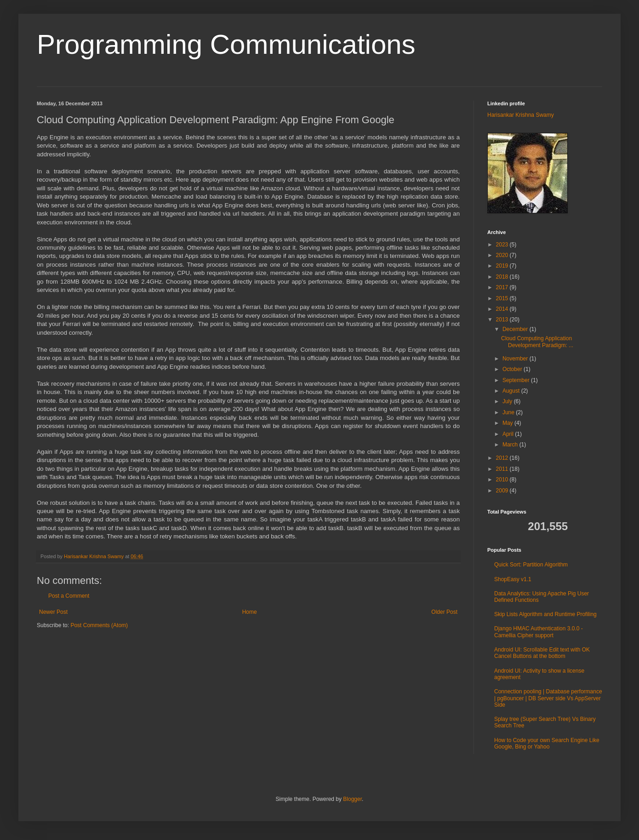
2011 (503, 469)
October (513, 369)
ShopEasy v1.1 (513, 579)
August (512, 391)
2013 (503, 320)
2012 (503, 458)
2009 (503, 491)
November (516, 359)
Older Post (444, 612)
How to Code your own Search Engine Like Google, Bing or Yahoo (547, 743)
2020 (503, 255)
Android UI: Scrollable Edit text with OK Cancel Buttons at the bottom (542, 653)
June (509, 412)
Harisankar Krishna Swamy (94, 556)
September (517, 380)
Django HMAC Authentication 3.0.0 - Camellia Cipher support (539, 632)
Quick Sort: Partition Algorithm (531, 565)
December (516, 329)
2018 (503, 277)
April (509, 434)
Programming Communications (226, 44)
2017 (503, 287)
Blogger (352, 799)
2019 (503, 266)
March (511, 445)
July (508, 401)
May (508, 423)
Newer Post (53, 612)
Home (250, 612)
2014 (503, 309)
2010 (503, 480)
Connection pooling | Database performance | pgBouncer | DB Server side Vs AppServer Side (548, 698)
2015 (503, 298)
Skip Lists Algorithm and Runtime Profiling (545, 614)
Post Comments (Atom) (99, 625)
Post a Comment (69, 596)
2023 (503, 245)
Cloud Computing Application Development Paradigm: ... (537, 342)
